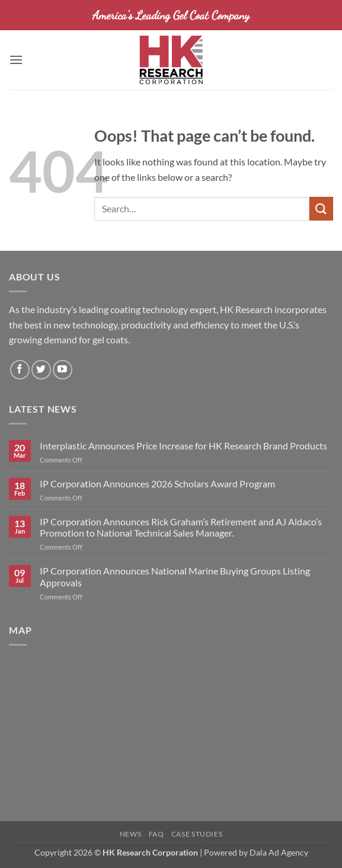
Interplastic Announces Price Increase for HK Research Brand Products (183, 446)
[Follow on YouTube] (63, 370)
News (130, 834)
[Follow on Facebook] (20, 370)
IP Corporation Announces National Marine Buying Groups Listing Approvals (175, 576)
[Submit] (321, 208)
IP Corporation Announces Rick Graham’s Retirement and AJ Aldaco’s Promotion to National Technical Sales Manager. (181, 527)
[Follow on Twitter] (41, 370)
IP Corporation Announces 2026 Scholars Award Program (157, 484)
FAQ (156, 834)
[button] (16, 60)
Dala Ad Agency (279, 852)
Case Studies (197, 834)
